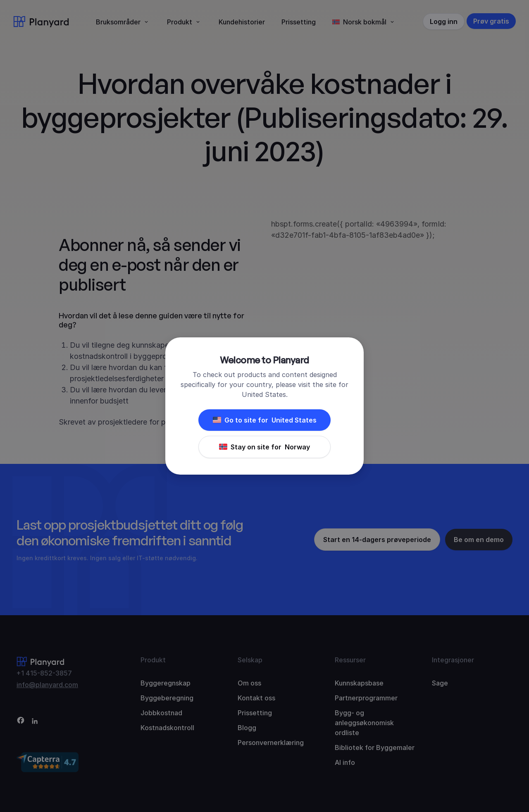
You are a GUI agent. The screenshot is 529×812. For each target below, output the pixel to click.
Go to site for (265, 420)
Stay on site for (264, 447)
